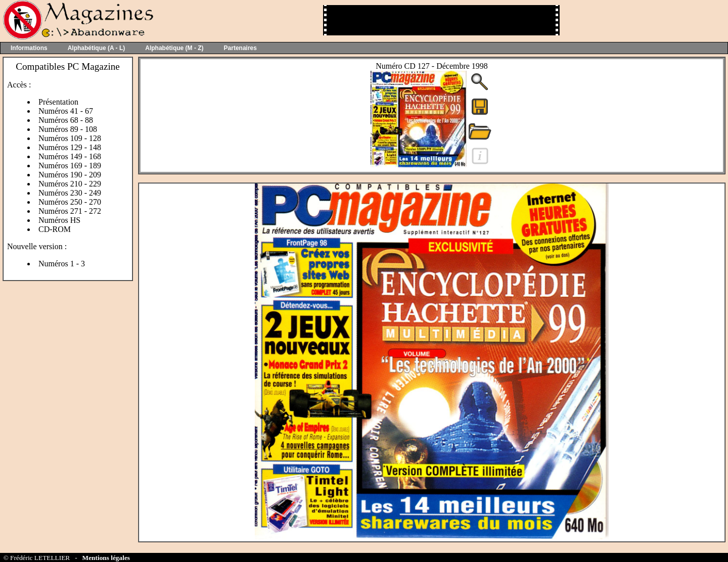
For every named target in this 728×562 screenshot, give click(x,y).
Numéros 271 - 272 (70, 211)
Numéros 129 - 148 (70, 147)
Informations (29, 48)
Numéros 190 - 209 (70, 175)
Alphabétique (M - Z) (174, 48)
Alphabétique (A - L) (97, 48)
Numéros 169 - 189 (70, 166)
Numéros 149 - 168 (70, 156)
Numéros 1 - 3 (62, 264)
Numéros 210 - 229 (70, 184)
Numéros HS (59, 220)
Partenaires (240, 48)
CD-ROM (55, 229)
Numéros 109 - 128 (70, 138)
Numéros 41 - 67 (66, 111)
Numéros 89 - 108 (68, 129)
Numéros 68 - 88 (66, 120)
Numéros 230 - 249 (70, 193)
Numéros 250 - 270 (70, 202)
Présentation (58, 102)
